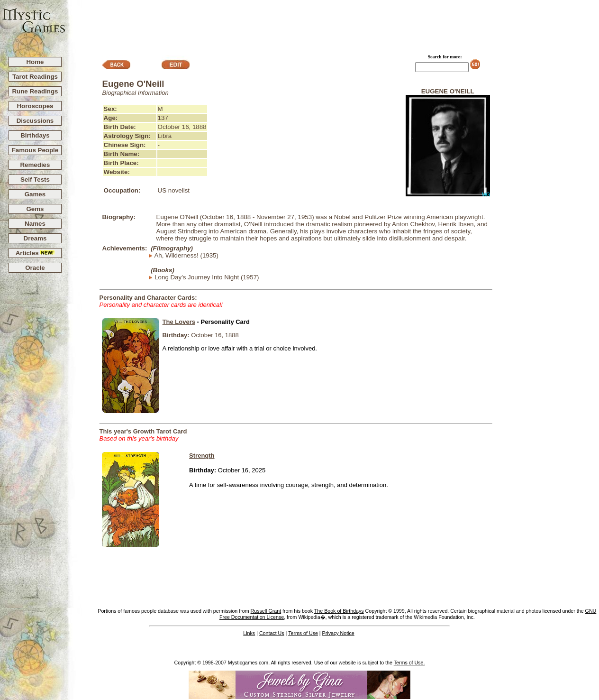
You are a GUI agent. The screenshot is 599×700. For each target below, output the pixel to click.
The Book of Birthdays (339, 611)
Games (35, 194)
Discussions (35, 121)
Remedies (35, 165)
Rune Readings (35, 91)
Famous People (35, 150)
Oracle (35, 268)
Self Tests (35, 180)
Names (35, 224)
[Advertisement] (333, 24)
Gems (35, 209)
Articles (35, 253)
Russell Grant (266, 611)
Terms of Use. (409, 663)
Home (35, 62)
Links (249, 633)
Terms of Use (303, 633)
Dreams (35, 238)
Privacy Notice (338, 633)
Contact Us (272, 633)
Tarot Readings (35, 77)
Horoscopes (35, 106)
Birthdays (35, 135)
